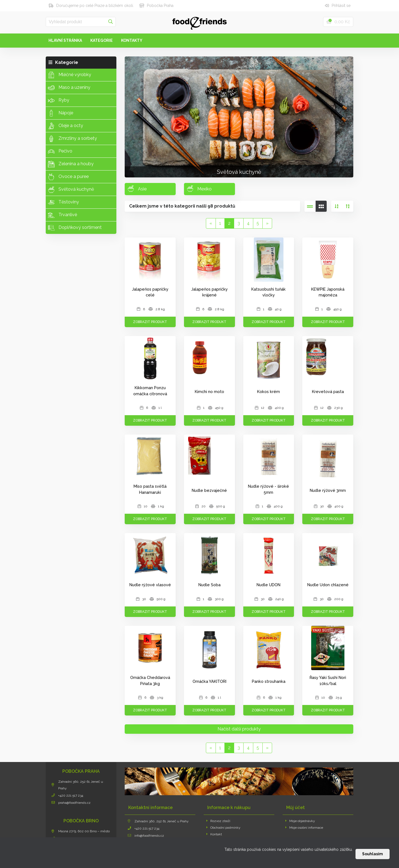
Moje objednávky (300, 821)
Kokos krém (268, 392)
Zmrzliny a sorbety (72, 139)
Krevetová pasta (328, 392)
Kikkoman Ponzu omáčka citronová (150, 391)
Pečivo (60, 151)
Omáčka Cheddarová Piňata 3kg (150, 680)
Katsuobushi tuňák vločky (268, 292)
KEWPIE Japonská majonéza (328, 292)
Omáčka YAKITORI (209, 681)
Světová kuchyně (71, 190)
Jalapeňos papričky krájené (209, 292)
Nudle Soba (209, 585)
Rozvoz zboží (218, 821)
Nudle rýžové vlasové (150, 585)
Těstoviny (63, 202)
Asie (137, 188)
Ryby (59, 100)
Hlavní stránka (65, 40)
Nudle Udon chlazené (328, 585)
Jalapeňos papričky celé (150, 292)
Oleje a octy (66, 126)
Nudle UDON (268, 585)
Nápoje (61, 113)
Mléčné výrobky (70, 75)
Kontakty (132, 40)
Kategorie (102, 40)
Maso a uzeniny (69, 88)
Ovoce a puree (68, 177)
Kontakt (214, 834)
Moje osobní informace (304, 828)
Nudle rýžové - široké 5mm (268, 489)
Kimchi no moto (209, 392)
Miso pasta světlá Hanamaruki (150, 489)
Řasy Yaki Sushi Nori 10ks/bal (328, 680)
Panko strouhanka (269, 681)
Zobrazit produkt (150, 322)
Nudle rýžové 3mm (328, 490)
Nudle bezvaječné (209, 490)
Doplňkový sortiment (75, 228)
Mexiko (199, 188)
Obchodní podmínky (224, 828)
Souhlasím (373, 854)
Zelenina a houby (71, 164)
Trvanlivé (62, 215)
